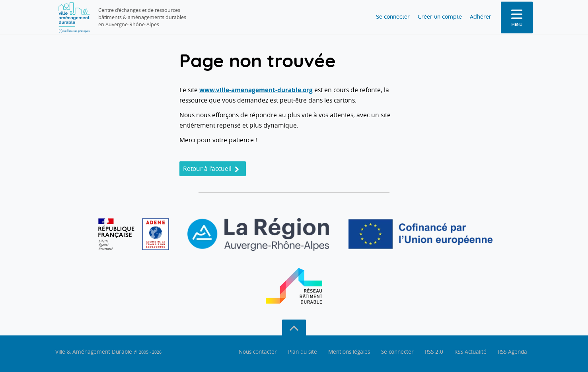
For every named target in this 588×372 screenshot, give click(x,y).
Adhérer (478, 17)
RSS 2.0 (434, 352)
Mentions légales (349, 352)
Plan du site (303, 352)
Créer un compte (433, 17)
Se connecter (381, 17)
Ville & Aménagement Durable (108, 352)
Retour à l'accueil (211, 169)
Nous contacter (258, 352)
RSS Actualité (470, 352)
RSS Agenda (512, 352)
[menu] (517, 17)
